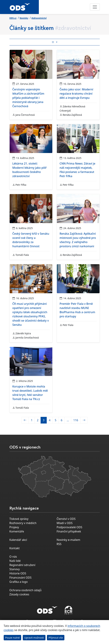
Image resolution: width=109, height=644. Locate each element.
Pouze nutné (13, 638)
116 (76, 420)
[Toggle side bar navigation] (55, 42)
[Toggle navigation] (95, 7)
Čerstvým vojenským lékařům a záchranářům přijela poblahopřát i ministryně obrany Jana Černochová (28, 98)
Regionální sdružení (22, 565)
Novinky (24, 18)
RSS (59, 544)
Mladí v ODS (65, 523)
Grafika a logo (19, 582)
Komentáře (17, 531)
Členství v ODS (66, 519)
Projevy (14, 527)
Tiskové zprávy (19, 519)
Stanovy (15, 569)
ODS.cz (13, 18)
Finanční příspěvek (69, 531)
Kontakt (15, 548)
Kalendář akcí (18, 540)
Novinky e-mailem (68, 540)
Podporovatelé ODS (70, 527)
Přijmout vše (56, 638)
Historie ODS (18, 573)
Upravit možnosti (34, 638)
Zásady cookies (19, 594)
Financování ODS (20, 578)
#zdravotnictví (39, 18)
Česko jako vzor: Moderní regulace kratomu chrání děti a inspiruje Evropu (76, 94)
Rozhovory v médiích (23, 523)
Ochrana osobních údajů (26, 590)
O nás (13, 557)
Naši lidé (15, 561)
